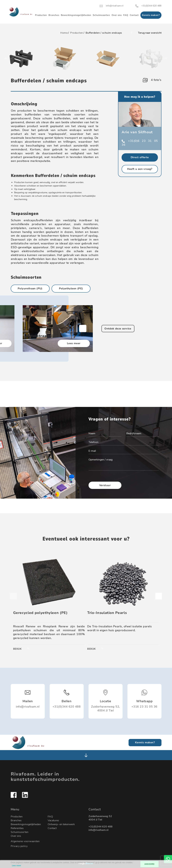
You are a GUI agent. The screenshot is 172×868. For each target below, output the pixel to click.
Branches (54, 15)
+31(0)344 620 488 (101, 827)
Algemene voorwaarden (25, 841)
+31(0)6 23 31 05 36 (140, 143)
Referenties (17, 828)
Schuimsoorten (101, 15)
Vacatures (53, 820)
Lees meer (74, 343)
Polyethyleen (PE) (71, 289)
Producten (41, 15)
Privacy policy (19, 846)
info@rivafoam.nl (98, 830)
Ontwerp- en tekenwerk (61, 824)
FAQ (126, 15)
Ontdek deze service (118, 329)
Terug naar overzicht (142, 33)
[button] (83, 329)
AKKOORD (149, 864)
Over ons (117, 15)
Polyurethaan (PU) (30, 289)
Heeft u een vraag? (140, 169)
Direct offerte (140, 157)
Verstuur (105, 486)
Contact (134, 15)
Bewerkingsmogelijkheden (76, 15)
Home (64, 33)
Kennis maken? (151, 15)
